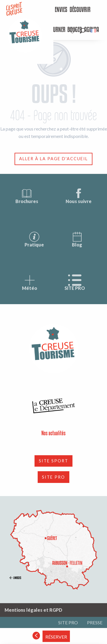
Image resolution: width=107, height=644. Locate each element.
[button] (83, 31)
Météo (30, 283)
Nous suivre (79, 196)
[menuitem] (57, 10)
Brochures (27, 196)
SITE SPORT (53, 461)
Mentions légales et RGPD (33, 610)
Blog (77, 239)
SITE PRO (75, 283)
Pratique (34, 239)
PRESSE (95, 622)
